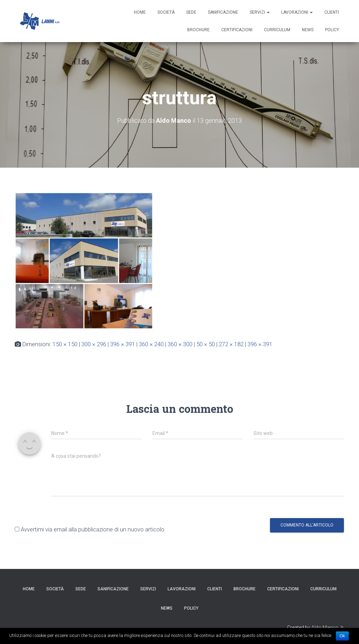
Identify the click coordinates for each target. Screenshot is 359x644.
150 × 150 (65, 344)
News (308, 30)
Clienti (332, 12)
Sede (191, 12)
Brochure (198, 30)
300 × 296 (94, 344)
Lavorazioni (297, 12)
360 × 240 (151, 344)
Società (166, 12)
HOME (140, 12)
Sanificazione (223, 12)
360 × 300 (180, 344)
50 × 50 (206, 344)
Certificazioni (237, 30)
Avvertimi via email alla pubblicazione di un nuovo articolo (93, 529)
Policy (332, 30)
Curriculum (277, 30)
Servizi (260, 12)
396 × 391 (123, 344)
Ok (342, 636)
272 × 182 (231, 344)
